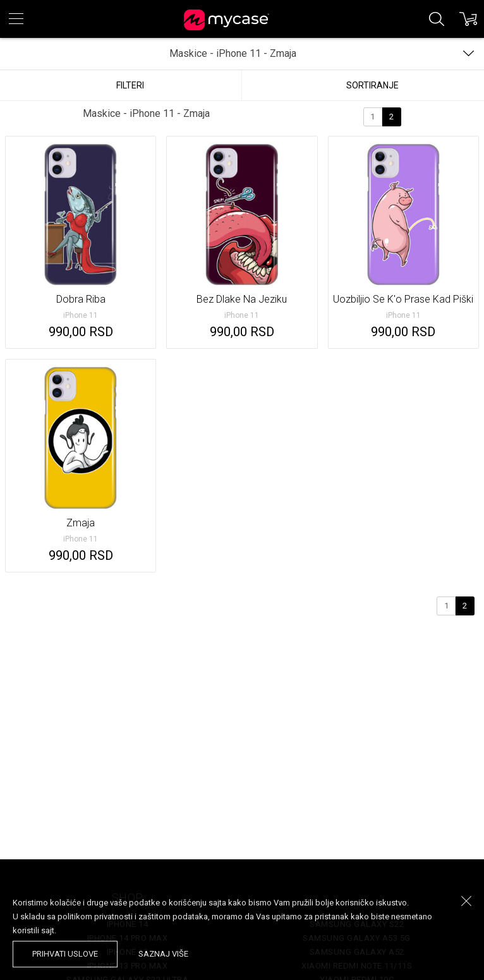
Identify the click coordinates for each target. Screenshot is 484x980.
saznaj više (163, 954)
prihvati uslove (65, 954)
